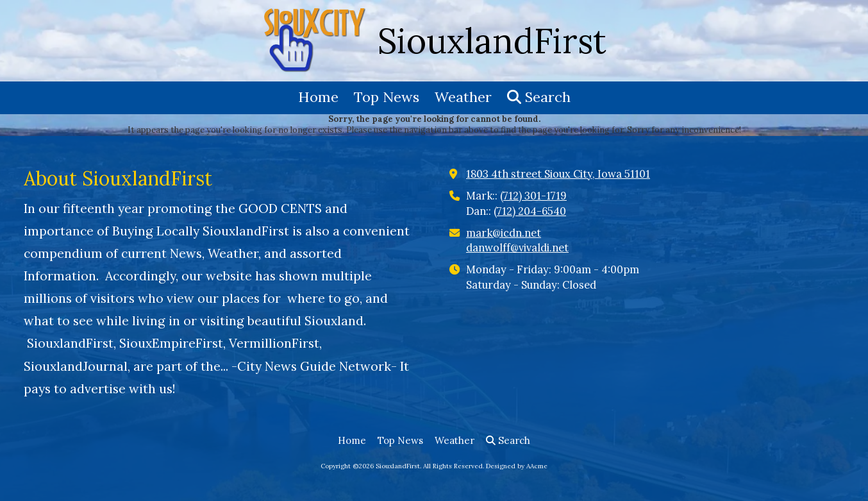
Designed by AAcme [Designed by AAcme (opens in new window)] (517, 466)
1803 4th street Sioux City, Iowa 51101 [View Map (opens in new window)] (558, 174)
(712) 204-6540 (530, 211)
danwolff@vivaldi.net (517, 248)
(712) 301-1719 (533, 196)
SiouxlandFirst (492, 41)
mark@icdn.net (504, 233)
